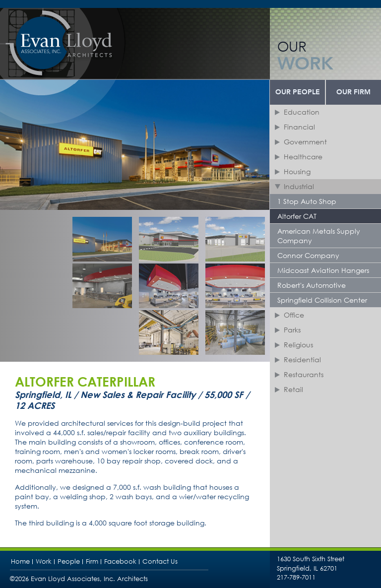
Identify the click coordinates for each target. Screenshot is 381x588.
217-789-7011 (296, 577)
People (69, 561)
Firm (92, 561)
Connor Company (308, 255)
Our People (298, 92)
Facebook (120, 561)
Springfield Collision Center (322, 300)
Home (20, 561)
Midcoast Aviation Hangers (323, 270)
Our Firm (353, 92)
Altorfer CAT (297, 216)
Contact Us (160, 561)
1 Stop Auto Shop (307, 201)
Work (44, 561)
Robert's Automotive (312, 285)
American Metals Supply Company (319, 236)
